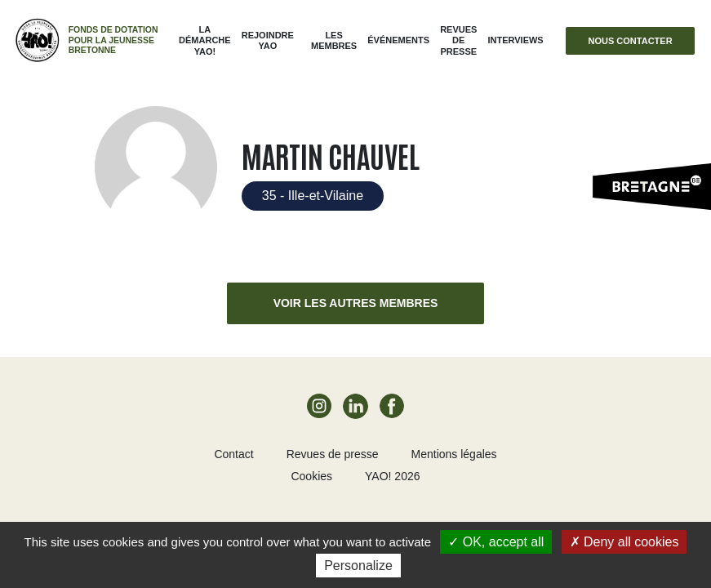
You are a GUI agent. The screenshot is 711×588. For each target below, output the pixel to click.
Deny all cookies (624, 542)
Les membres (334, 40)
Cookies (311, 476)
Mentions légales (454, 454)
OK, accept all (496, 542)
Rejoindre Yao (268, 40)
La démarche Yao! (205, 40)
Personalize (358, 566)
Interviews (515, 40)
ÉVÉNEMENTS (398, 40)
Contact (233, 454)
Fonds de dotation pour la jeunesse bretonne (113, 40)
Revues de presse (458, 40)
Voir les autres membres (356, 303)
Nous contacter (631, 41)
